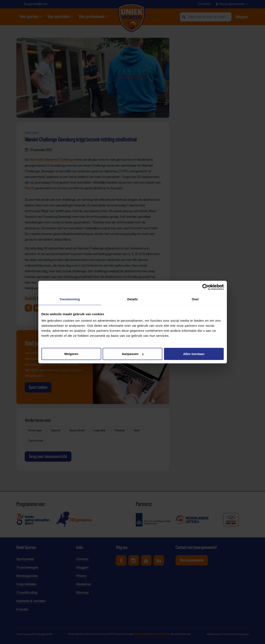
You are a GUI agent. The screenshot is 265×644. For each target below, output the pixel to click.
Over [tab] (195, 299)
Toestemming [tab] (70, 299)
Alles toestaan (194, 354)
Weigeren (71, 354)
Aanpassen (133, 354)
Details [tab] (133, 299)
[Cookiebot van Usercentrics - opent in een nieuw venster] (205, 287)
